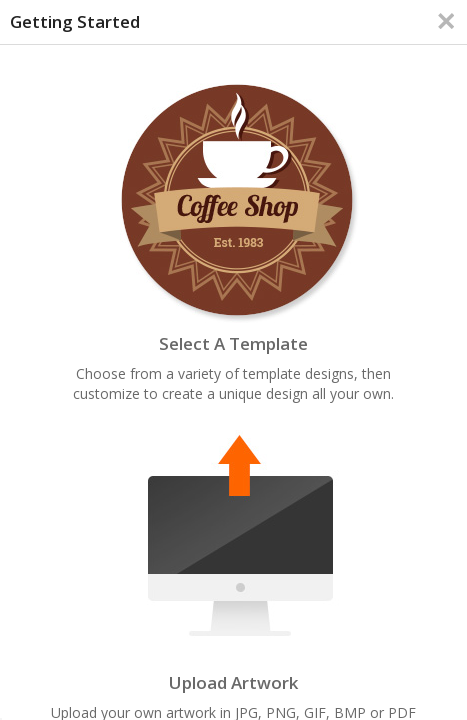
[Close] (446, 21)
